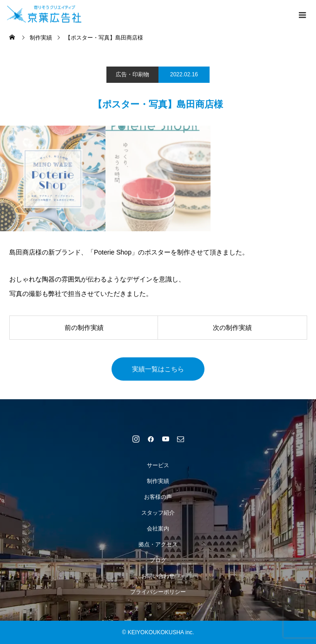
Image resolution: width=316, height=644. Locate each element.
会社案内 (158, 529)
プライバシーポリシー (158, 592)
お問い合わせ (158, 576)
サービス (158, 465)
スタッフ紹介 (158, 513)
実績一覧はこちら (158, 369)
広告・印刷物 (132, 74)
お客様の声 (158, 497)
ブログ (158, 560)
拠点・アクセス (158, 544)
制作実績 (158, 481)
